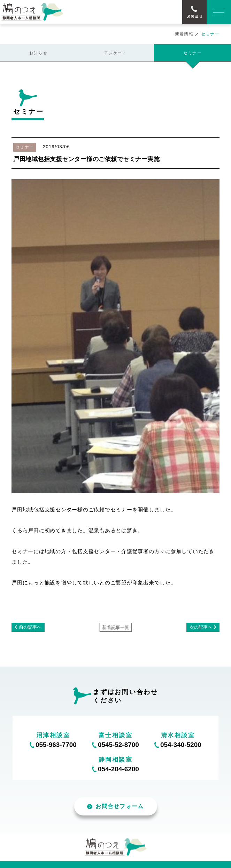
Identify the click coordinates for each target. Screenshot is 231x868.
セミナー (192, 53)
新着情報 (184, 34)
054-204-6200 (118, 769)
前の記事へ (30, 627)
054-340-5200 (181, 745)
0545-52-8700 (118, 745)
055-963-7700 (56, 745)
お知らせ (38, 53)
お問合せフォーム (115, 806)
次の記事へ (201, 627)
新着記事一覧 (116, 628)
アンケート (116, 53)
